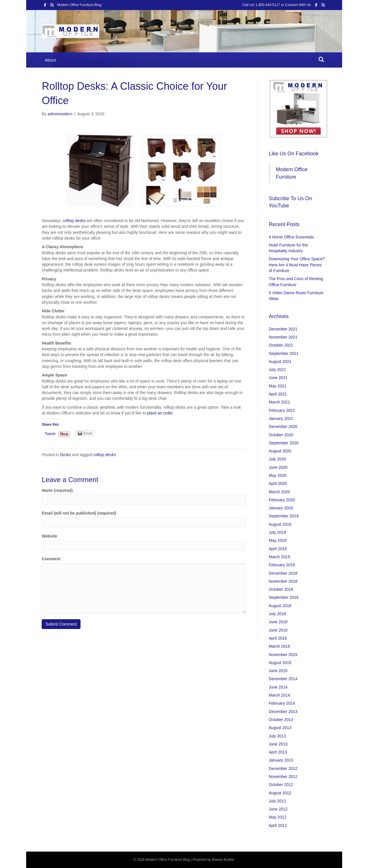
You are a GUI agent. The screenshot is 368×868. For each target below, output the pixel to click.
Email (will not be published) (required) (79, 513)
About (50, 60)
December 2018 (283, 573)
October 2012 (281, 785)
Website (49, 536)
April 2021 (278, 394)
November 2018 (283, 581)
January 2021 (281, 418)
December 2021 (283, 329)
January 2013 (281, 760)
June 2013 (278, 744)
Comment (51, 559)
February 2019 (282, 565)
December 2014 (283, 679)
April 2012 (278, 825)
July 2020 (277, 459)
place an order (160, 413)
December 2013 (283, 712)
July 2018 (277, 614)
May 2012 (278, 817)
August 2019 (280, 524)
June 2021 (278, 378)
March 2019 (279, 557)
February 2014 (282, 703)
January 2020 (281, 508)
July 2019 (277, 532)
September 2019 (284, 516)
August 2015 (280, 663)
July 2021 (277, 370)
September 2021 (284, 353)
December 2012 (283, 768)
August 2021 (280, 362)
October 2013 (281, 720)
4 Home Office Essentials (291, 237)
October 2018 (281, 589)
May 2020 (278, 475)
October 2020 (281, 435)
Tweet (50, 434)
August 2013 (280, 728)
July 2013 (277, 736)
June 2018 (278, 622)
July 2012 (277, 801)
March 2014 (279, 695)
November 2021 (283, 337)
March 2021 (279, 402)
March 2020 (279, 492)
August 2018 (280, 606)
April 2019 (278, 549)
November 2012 (283, 777)
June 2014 (278, 687)
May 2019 (278, 540)
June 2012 (278, 809)
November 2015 (283, 655)
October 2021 (281, 345)
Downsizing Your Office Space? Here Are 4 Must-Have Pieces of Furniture (297, 265)
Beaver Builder (223, 860)
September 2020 (284, 443)
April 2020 (278, 483)
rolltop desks (74, 221)
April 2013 (278, 752)
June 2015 (278, 671)
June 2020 (278, 467)
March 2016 (279, 646)
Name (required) (57, 490)
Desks (65, 455)
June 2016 (278, 630)
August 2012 (280, 793)
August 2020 (280, 451)
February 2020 (282, 500)
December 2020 (283, 427)
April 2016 (278, 638)
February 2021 (282, 410)
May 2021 (278, 386)
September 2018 (284, 597)
